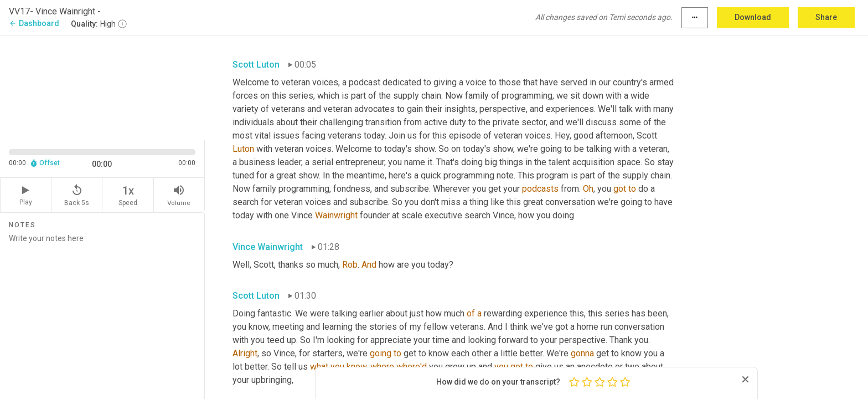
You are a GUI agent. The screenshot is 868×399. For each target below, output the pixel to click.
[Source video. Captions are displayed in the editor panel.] (102, 87)
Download (753, 17)
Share (826, 17)
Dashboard (34, 23)
